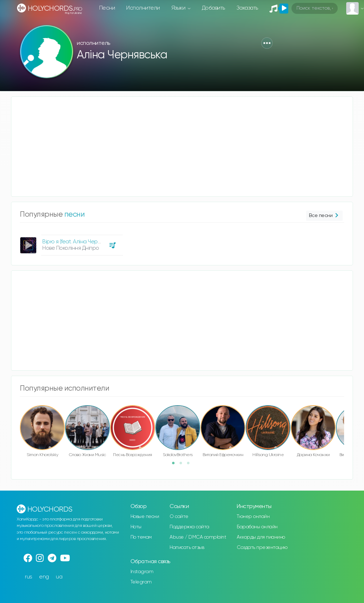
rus (29, 577)
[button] (267, 43)
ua (59, 577)
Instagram (142, 572)
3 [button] (191, 465)
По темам (141, 537)
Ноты (136, 527)
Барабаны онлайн (257, 527)
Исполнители (143, 8)
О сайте (179, 517)
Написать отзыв (187, 548)
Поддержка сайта (189, 527)
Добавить (213, 8)
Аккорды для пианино (261, 537)
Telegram (141, 582)
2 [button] (183, 465)
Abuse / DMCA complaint (198, 537)
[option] (70, 242)
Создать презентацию (262, 548)
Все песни (324, 216)
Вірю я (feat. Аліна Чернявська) (80, 242)
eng (44, 577)
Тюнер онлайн (253, 517)
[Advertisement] (182, 147)
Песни (107, 8)
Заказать (247, 8)
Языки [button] (179, 8)
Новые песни (145, 517)
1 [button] (176, 465)
